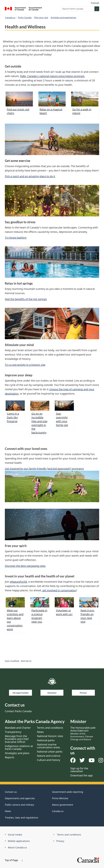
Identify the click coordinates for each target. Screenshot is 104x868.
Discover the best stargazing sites (25, 566)
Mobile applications (19, 841)
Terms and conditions (50, 728)
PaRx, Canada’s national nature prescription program (52, 76)
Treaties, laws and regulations (22, 818)
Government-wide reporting (68, 792)
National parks (46, 740)
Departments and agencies (20, 798)
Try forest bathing (16, 238)
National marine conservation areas (48, 746)
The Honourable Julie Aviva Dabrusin (83, 733)
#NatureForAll (18, 582)
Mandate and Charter (18, 728)
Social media (15, 835)
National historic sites (50, 736)
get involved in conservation (59, 590)
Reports (10, 757)
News (40, 732)
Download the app (81, 775)
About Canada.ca (17, 847)
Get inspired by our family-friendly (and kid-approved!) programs (44, 469)
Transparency (13, 732)
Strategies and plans (17, 753)
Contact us (11, 792)
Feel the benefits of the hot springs (26, 299)
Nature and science (49, 756)
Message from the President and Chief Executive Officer (17, 739)
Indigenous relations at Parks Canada (19, 747)
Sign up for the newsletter (79, 770)
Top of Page (14, 860)
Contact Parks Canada (18, 711)
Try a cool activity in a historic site (25, 365)
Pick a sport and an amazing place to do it (30, 176)
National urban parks (50, 752)
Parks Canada (25, 18)
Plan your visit (41, 18)
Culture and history (49, 760)
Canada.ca (10, 18)
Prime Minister (60, 798)
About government (63, 805)
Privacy (60, 841)
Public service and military (19, 805)
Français (95, 3)
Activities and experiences (63, 18)
